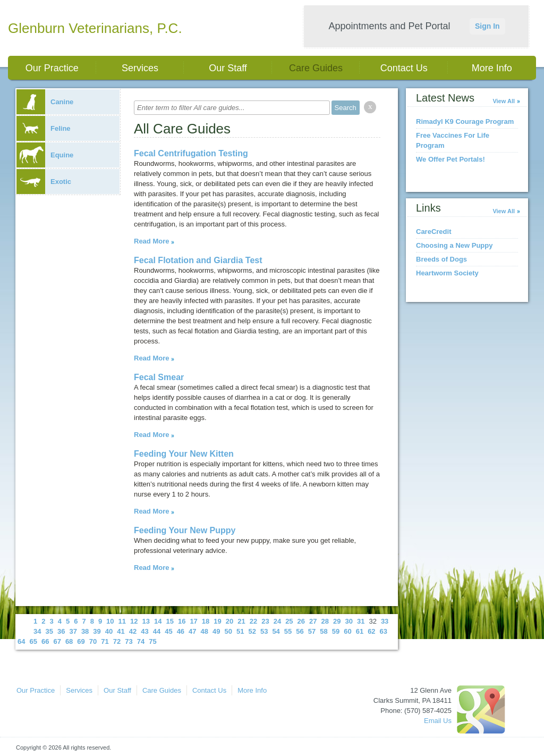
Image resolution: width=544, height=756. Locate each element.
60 (347, 631)
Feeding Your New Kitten (184, 454)
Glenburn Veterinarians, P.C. (95, 28)
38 (85, 631)
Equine (45, 155)
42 (133, 631)
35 (49, 631)
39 (97, 631)
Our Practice (52, 68)
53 (264, 631)
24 (277, 621)
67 (57, 641)
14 (158, 621)
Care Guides (316, 68)
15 (169, 621)
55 (288, 631)
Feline (44, 128)
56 (300, 631)
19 (217, 621)
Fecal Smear (159, 377)
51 (240, 631)
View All (504, 101)
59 (336, 631)
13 (146, 621)
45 (168, 631)
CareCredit (433, 232)
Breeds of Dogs (441, 259)
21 (241, 621)
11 (122, 621)
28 (325, 621)
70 (93, 641)
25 (289, 621)
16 (182, 621)
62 (371, 631)
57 (312, 631)
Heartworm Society (447, 273)
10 (110, 621)
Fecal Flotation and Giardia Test (198, 260)
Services (140, 68)
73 (129, 641)
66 (45, 641)
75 (152, 641)
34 (37, 631)
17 (193, 621)
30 (348, 621)
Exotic (44, 182)
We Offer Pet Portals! (450, 159)
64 (21, 641)
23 (265, 621)
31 (361, 621)
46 (181, 631)
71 (105, 641)
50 (228, 631)
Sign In (487, 26)
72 (117, 641)
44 (157, 631)
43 (144, 631)
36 (61, 631)
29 (337, 621)
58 (324, 631)
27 (313, 621)
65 (33, 641)
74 (141, 641)
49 (216, 631)
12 (134, 621)
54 (276, 631)
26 (301, 621)
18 (206, 621)
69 (81, 641)
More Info (492, 68)
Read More (151, 241)
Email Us (438, 721)
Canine (45, 102)
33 (385, 621)
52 (252, 631)
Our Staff (228, 68)
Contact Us (404, 68)
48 (205, 631)
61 (360, 631)
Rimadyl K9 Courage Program (465, 121)
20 (229, 621)
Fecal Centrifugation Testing (191, 153)
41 (121, 631)
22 (253, 621)
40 (109, 631)
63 (384, 631)
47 (192, 631)
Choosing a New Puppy (454, 245)
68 (69, 641)
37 (73, 631)
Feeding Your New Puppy (185, 530)
